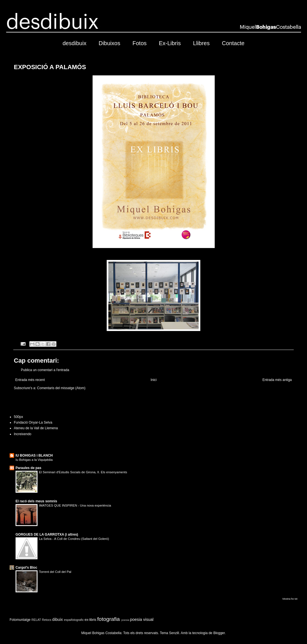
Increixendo (23, 434)
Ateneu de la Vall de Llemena (36, 428)
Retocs (47, 620)
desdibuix (75, 43)
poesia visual (142, 619)
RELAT (36, 620)
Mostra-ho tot (290, 599)
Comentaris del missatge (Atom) (61, 388)
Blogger (219, 633)
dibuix (58, 619)
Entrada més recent (30, 380)
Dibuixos (109, 43)
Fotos (140, 43)
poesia (125, 620)
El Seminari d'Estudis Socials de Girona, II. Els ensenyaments (83, 472)
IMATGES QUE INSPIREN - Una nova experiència (75, 505)
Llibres (201, 43)
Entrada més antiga (277, 380)
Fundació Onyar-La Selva (33, 422)
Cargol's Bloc (26, 568)
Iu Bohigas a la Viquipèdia (34, 460)
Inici (154, 380)
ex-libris (90, 620)
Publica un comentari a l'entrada (45, 370)
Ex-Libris (170, 43)
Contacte (233, 43)
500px (18, 417)
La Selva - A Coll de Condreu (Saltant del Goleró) (74, 539)
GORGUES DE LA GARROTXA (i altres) (47, 535)
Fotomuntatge (20, 620)
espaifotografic (74, 620)
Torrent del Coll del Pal (55, 572)
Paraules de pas (28, 468)
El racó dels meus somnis (36, 501)
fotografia (109, 619)
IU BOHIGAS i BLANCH (34, 455)
